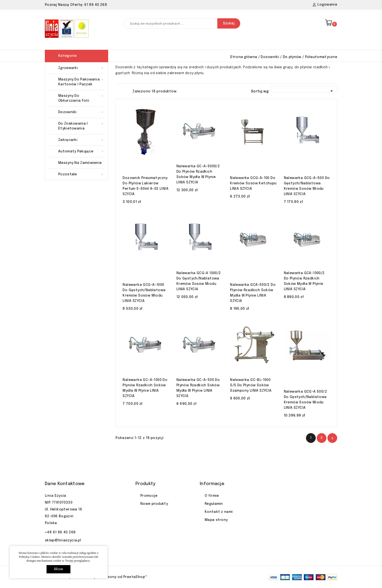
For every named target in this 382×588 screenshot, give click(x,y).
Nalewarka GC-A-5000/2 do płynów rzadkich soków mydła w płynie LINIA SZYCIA (198, 174)
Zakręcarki (81, 140)
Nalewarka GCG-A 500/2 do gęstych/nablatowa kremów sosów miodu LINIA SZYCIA (305, 400)
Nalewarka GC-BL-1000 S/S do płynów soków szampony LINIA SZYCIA (251, 385)
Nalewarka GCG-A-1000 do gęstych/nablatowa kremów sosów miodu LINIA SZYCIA (144, 293)
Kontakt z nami (219, 512)
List (126, 91)
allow (58, 569)
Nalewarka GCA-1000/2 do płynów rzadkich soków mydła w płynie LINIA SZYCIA (304, 281)
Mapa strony (216, 520)
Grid (118, 91)
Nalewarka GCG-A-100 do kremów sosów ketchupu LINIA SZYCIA (253, 183)
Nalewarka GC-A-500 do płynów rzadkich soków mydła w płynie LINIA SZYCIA (198, 388)
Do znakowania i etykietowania (81, 126)
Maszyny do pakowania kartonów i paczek (81, 82)
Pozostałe (81, 174)
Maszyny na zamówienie (80, 163)
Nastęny (332, 438)
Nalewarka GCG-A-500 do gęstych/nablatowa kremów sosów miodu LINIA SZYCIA (307, 186)
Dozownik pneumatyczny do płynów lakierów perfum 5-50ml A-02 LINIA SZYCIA (145, 186)
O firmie (212, 496)
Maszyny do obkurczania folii (81, 98)
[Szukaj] (182, 23)
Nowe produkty (154, 504)
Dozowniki (81, 112)
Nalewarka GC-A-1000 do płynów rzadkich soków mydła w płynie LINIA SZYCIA (145, 388)
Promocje (149, 496)
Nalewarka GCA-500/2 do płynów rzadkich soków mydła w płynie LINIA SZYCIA (253, 293)
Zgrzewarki (81, 68)
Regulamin (214, 504)
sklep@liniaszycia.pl (63, 540)
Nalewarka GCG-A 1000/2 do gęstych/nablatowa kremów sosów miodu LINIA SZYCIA (199, 281)
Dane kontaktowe (65, 484)
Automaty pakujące (81, 151)
